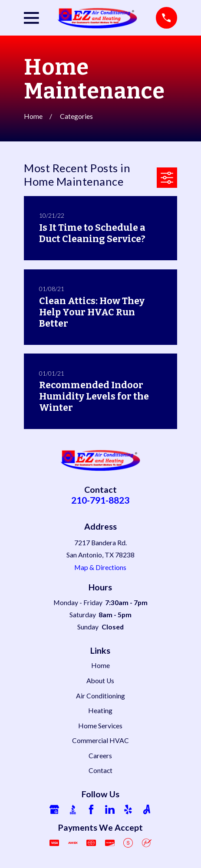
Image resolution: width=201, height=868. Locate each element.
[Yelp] (128, 809)
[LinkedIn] (110, 809)
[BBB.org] (73, 809)
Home (100, 665)
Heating (100, 711)
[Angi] (147, 809)
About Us (100, 681)
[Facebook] (91, 809)
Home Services (100, 726)
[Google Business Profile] (54, 809)
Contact (100, 770)
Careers (100, 756)
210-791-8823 (100, 500)
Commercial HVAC (100, 740)
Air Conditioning (100, 696)
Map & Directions (100, 567)
